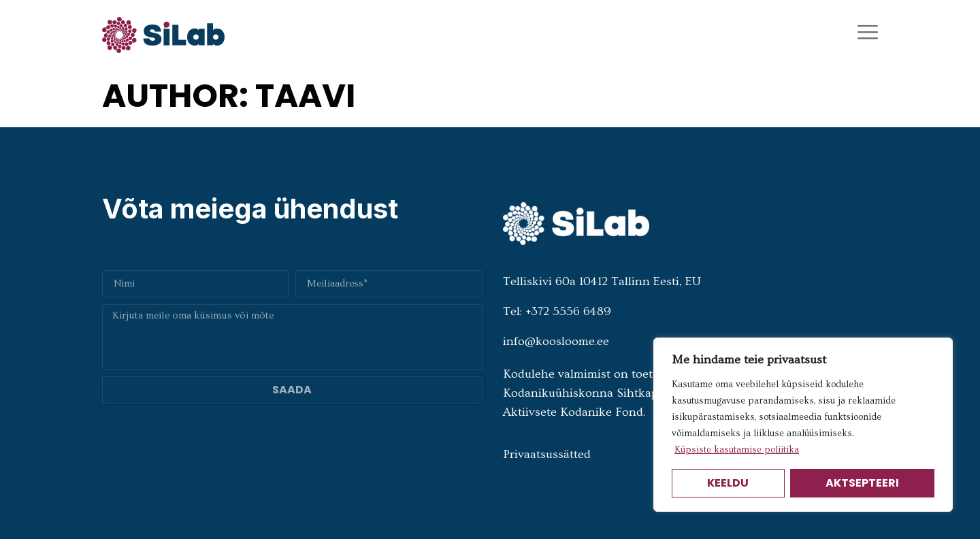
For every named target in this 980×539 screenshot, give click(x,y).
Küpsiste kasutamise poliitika (737, 450)
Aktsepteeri (862, 483)
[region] (803, 425)
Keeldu (728, 483)
